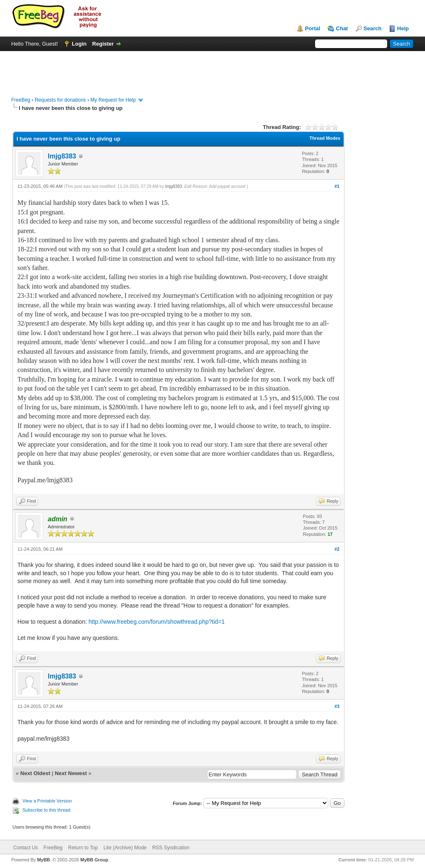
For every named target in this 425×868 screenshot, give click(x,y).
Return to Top (83, 848)
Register (103, 44)
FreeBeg (21, 100)
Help (403, 28)
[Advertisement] (212, 70)
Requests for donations (60, 100)
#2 (337, 549)
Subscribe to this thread (46, 810)
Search (372, 28)
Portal (313, 28)
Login (79, 44)
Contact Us (26, 848)
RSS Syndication (171, 848)
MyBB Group (94, 860)
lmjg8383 (62, 156)
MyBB (43, 860)
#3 (337, 706)
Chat (342, 28)
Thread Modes (325, 138)
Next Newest (71, 773)
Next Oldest (35, 773)
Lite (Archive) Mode (125, 848)
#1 (337, 186)
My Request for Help (113, 100)
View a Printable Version (47, 801)
